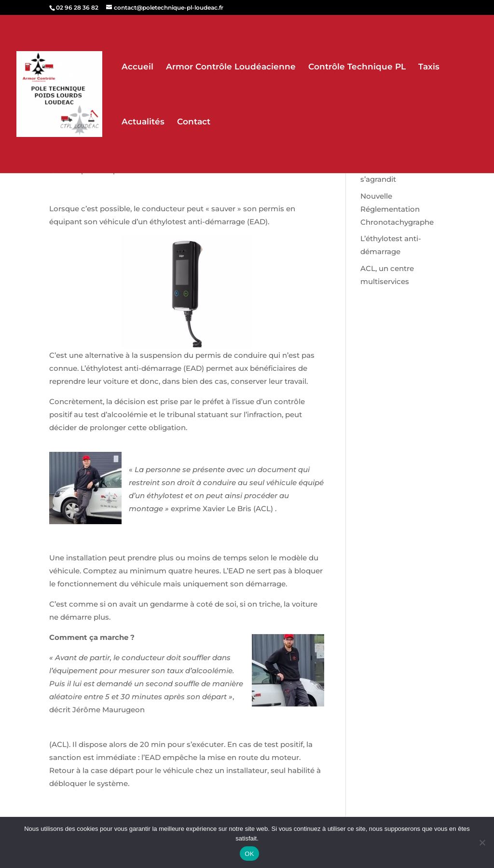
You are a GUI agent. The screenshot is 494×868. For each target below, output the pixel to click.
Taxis (429, 67)
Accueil (137, 67)
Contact (194, 122)
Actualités (143, 122)
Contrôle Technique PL (357, 67)
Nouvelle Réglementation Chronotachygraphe (397, 209)
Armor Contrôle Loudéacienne (231, 67)
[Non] (482, 842)
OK (249, 854)
